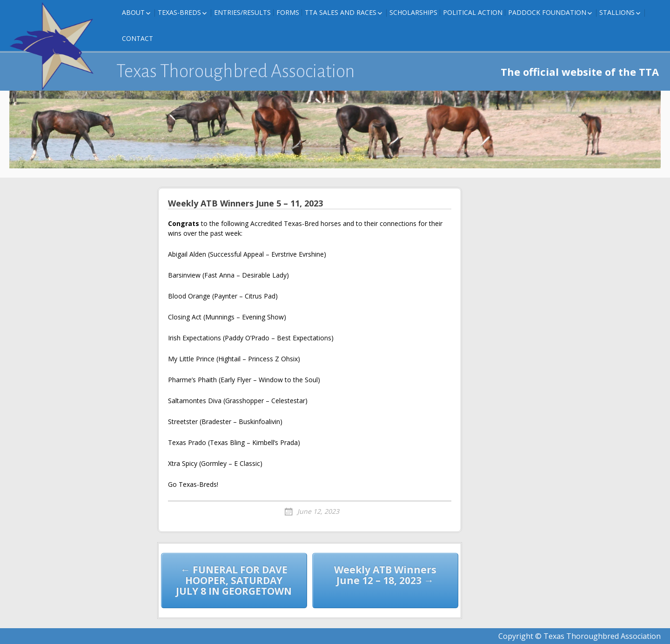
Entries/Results (242, 12)
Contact (137, 38)
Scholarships (413, 12)
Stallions (617, 12)
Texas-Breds (179, 12)
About (133, 12)
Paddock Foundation (547, 12)
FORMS (288, 12)
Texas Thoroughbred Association (236, 71)
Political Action (473, 12)
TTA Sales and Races (341, 12)
